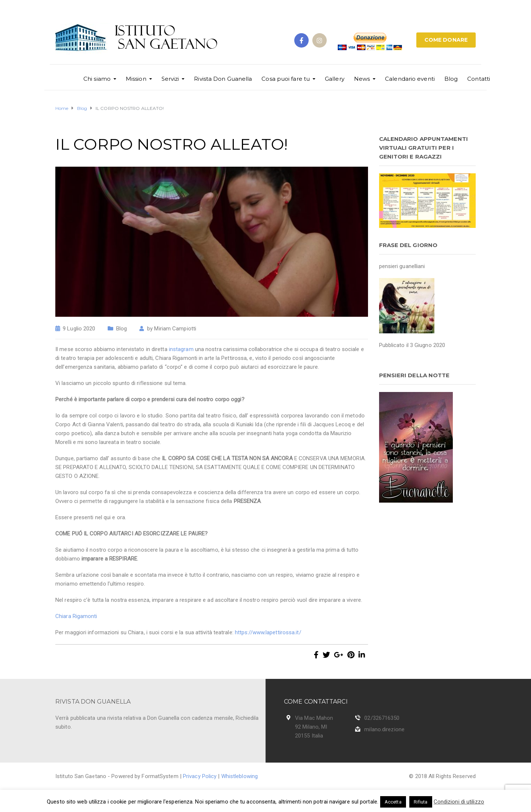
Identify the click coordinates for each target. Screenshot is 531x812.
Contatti (479, 79)
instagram (181, 349)
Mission (136, 79)
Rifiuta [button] (421, 802)
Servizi (170, 79)
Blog (451, 79)
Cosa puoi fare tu (286, 79)
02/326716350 (382, 718)
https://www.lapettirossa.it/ (268, 632)
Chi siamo (97, 79)
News (362, 79)
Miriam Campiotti (175, 329)
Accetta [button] (393, 802)
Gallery (335, 79)
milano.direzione (384, 729)
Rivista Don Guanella (223, 79)
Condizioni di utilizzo (459, 802)
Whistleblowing (240, 776)
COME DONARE (446, 40)
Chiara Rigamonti (76, 616)
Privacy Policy (200, 776)
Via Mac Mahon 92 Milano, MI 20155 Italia (314, 727)
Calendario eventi (410, 79)
